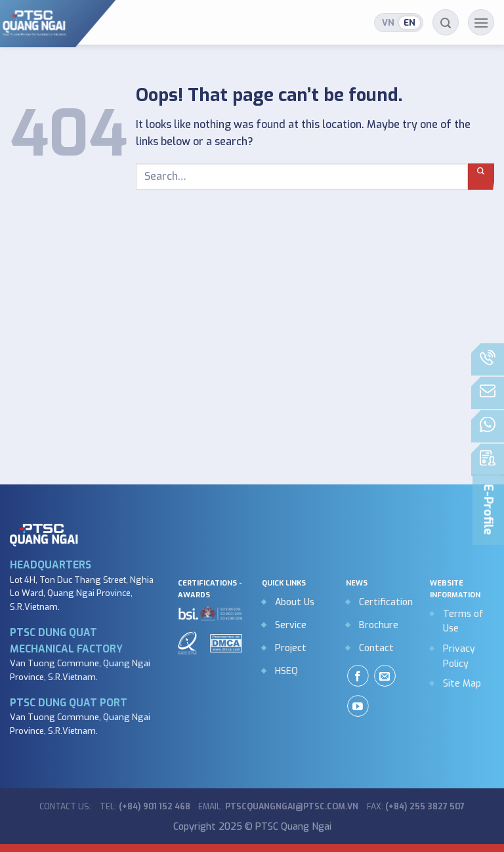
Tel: (145, 807)
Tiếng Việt (388, 23)
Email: (278, 807)
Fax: (416, 807)
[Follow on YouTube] (358, 706)
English (409, 23)
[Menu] (481, 22)
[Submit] (481, 177)
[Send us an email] (385, 676)
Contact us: (65, 807)
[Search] (446, 22)
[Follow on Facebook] (358, 676)
